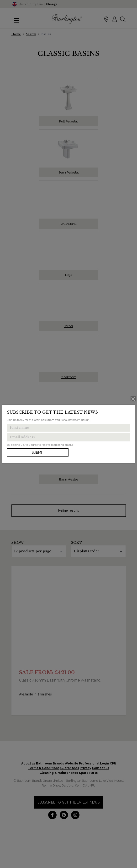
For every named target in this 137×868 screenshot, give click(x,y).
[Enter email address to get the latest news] (68, 437)
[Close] (133, 399)
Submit (38, 452)
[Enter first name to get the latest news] (68, 428)
